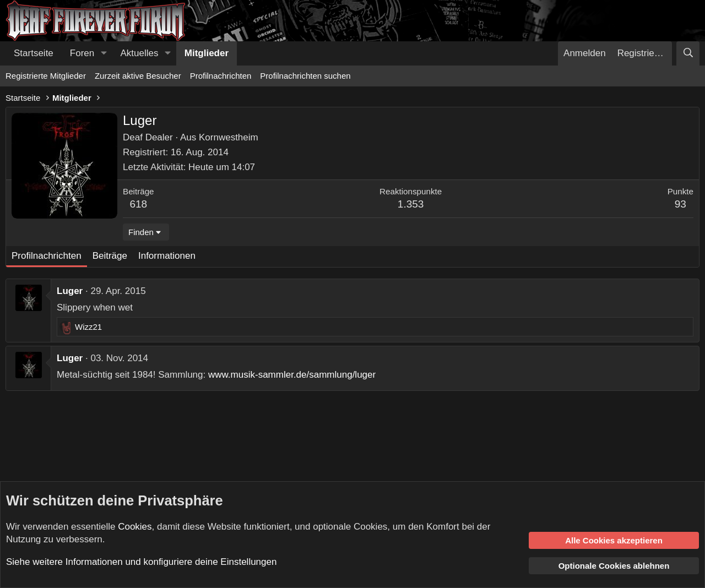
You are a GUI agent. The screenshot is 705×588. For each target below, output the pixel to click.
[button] (104, 53)
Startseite (34, 53)
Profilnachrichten (221, 76)
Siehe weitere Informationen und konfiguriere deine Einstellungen (141, 562)
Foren (82, 53)
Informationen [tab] (167, 256)
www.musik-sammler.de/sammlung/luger (292, 375)
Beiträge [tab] (110, 256)
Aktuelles (140, 53)
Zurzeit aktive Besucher (138, 76)
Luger (70, 291)
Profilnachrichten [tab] (47, 256)
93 (680, 204)
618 (138, 204)
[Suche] (688, 53)
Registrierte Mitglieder (46, 76)
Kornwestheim (229, 137)
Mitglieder (207, 53)
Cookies (135, 527)
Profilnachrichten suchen (305, 76)
